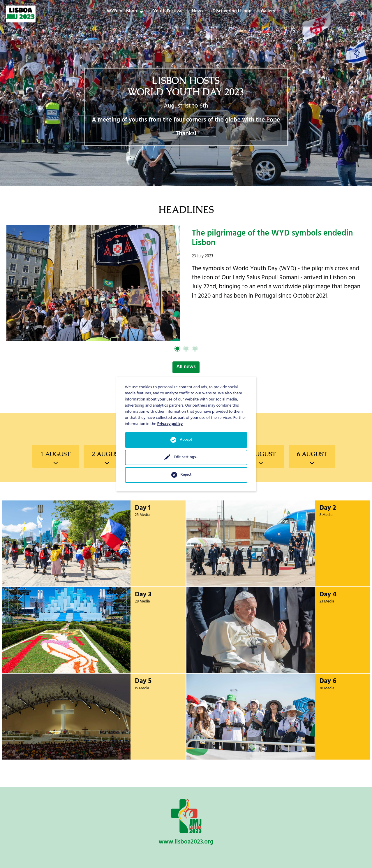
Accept (186, 440)
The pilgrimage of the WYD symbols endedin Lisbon (273, 239)
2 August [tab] (107, 454)
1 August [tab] (55, 454)
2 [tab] (186, 349)
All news (186, 367)
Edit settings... (186, 457)
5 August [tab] (261, 454)
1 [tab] (177, 349)
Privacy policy (170, 424)
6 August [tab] (312, 454)
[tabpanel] (186, 283)
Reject (186, 475)
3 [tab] (195, 349)
